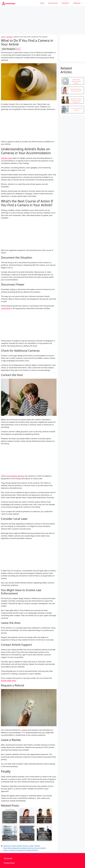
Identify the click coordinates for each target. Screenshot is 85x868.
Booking (10, 37)
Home (42, 3)
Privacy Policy (53, 3)
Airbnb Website (17, 846)
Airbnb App (7, 846)
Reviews (37, 846)
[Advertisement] (42, 20)
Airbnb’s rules (6, 158)
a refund (24, 730)
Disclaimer (65, 3)
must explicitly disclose (15, 476)
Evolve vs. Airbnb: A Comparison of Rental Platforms (21, 850)
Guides (31, 846)
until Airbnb (6, 308)
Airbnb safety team (9, 681)
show (18, 49)
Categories (79, 3)
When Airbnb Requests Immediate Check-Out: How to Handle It (25, 848)
